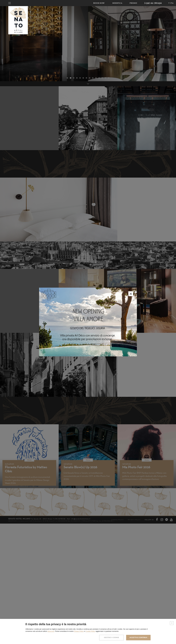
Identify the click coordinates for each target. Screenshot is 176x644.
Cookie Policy (90, 631)
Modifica (117, 3)
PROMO (133, 3)
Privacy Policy (79, 631)
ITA (172, 3)
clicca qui (51, 631)
